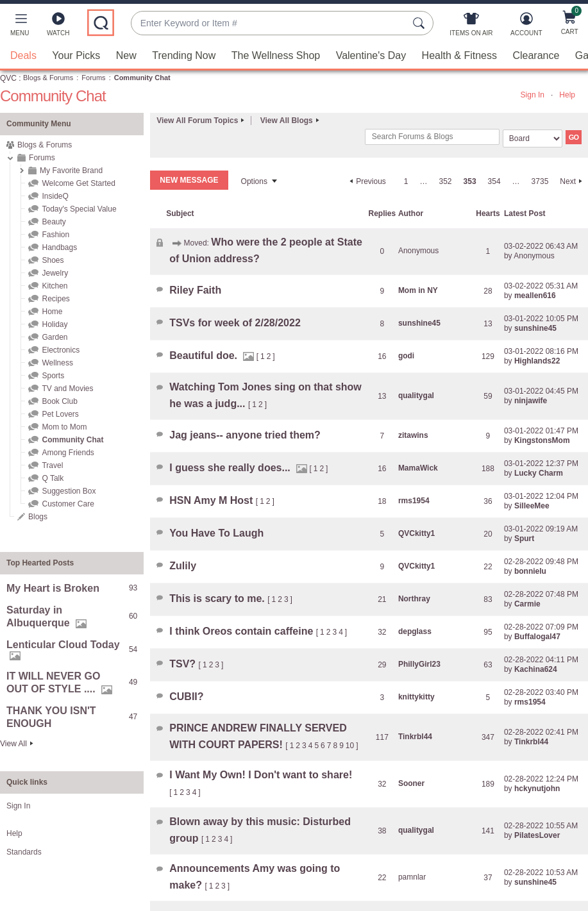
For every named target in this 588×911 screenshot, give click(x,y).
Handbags (59, 247)
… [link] (424, 181)
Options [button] (254, 181)
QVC (8, 78)
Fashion (55, 235)
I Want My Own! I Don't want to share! (261, 775)
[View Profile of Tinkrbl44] (415, 737)
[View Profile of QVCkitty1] (416, 533)
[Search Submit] (421, 23)
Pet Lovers (60, 414)
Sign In (533, 95)
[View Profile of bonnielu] (530, 571)
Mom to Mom (64, 427)
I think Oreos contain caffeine (243, 631)
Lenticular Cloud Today (63, 645)
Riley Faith (195, 290)
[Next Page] (573, 181)
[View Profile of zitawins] (413, 435)
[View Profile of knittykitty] (416, 697)
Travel (52, 465)
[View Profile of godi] (406, 356)
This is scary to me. (218, 598)
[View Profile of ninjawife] (531, 401)
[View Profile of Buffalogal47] (537, 637)
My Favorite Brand (71, 171)
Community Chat (72, 440)
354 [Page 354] (494, 181)
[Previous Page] (366, 181)
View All (13, 744)
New (126, 55)
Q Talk (53, 478)
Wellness (57, 363)
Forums (93, 78)
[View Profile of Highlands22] (537, 361)
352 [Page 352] (446, 181)
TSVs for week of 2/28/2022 (235, 323)
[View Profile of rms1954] (414, 501)
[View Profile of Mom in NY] (418, 290)
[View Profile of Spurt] (524, 539)
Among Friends (68, 453)
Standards (24, 852)
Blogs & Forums (48, 78)
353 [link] (470, 181)
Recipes (55, 299)
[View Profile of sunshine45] (419, 323)
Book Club (59, 401)
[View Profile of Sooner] (411, 783)
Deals (23, 55)
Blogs (38, 517)
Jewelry (55, 273)
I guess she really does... (231, 468)
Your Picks (76, 55)
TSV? (184, 664)
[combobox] (269, 23)
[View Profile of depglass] (415, 631)
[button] (20, 27)
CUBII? (186, 697)
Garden (55, 337)
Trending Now (184, 55)
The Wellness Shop (276, 55)
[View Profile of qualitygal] (416, 396)
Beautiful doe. (205, 355)
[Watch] (58, 27)
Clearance (536, 55)
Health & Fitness (459, 55)
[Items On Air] (471, 27)
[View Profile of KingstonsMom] (542, 440)
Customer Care (68, 504)
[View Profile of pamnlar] (412, 877)
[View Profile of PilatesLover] (537, 835)
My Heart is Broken (53, 588)
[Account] (526, 27)
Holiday (55, 324)
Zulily (183, 566)
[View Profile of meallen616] (535, 296)
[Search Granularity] (533, 138)
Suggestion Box (69, 491)
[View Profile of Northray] (414, 599)
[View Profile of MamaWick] (418, 468)
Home (52, 312)
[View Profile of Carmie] (527, 604)
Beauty (54, 222)
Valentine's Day (371, 55)
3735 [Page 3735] (540, 181)
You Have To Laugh (216, 533)
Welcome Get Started (79, 183)
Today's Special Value (79, 209)
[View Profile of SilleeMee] (532, 506)
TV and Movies (67, 389)
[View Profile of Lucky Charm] (539, 473)
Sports (53, 376)
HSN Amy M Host (213, 500)
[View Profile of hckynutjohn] (537, 789)
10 (350, 746)
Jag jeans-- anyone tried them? (245, 435)
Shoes (53, 260)
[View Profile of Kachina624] (536, 669)
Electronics (61, 350)
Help (567, 95)
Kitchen (55, 286)
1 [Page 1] (406, 181)
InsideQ (55, 196)
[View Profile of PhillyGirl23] (419, 664)
